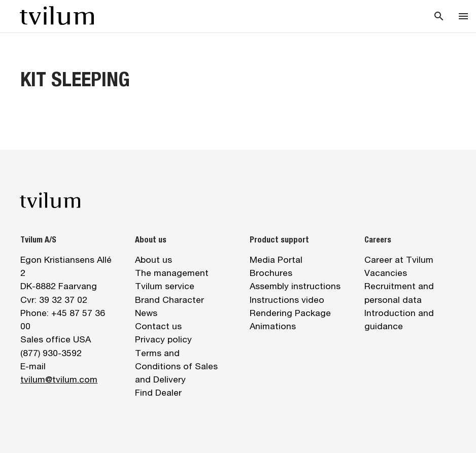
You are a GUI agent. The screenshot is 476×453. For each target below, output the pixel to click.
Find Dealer (158, 392)
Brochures (271, 273)
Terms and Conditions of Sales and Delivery (176, 366)
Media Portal (276, 259)
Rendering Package (290, 313)
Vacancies (386, 273)
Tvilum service (165, 286)
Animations (273, 326)
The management (172, 273)
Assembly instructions (295, 286)
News (146, 313)
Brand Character (169, 300)
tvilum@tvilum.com (59, 379)
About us (154, 259)
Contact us (158, 326)
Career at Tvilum (399, 259)
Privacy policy (163, 339)
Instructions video (287, 300)
